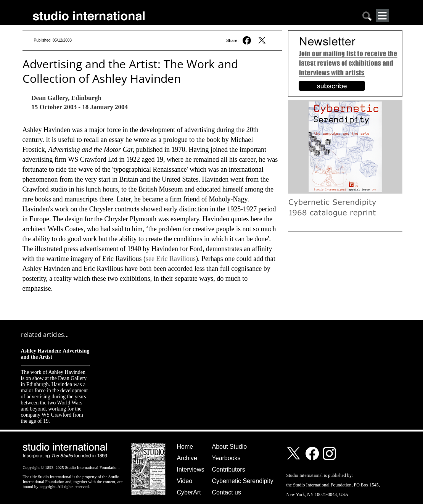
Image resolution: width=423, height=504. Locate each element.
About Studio (230, 447)
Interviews (191, 469)
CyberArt (189, 492)
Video (185, 481)
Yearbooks (226, 458)
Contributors (229, 469)
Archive (187, 458)
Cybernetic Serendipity (243, 481)
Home (185, 447)
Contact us (227, 492)
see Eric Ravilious (171, 259)
